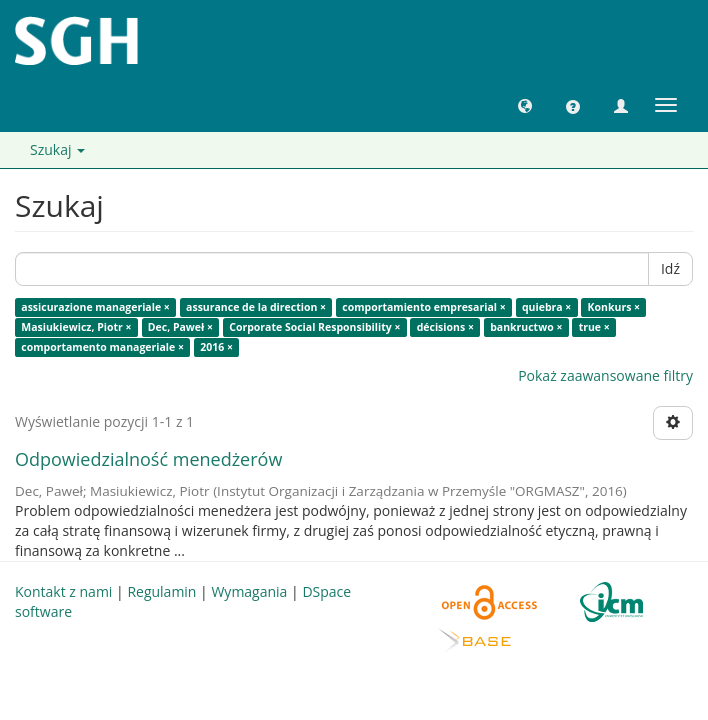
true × (594, 327)
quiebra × (546, 307)
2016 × (216, 347)
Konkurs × (614, 307)
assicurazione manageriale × (95, 307)
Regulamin (161, 591)
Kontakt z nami (63, 591)
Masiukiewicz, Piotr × (76, 327)
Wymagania (249, 591)
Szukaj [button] (57, 149)
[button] (525, 105)
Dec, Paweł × (180, 327)
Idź (670, 268)
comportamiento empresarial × (423, 307)
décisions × (445, 327)
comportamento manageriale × (102, 347)
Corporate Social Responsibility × (314, 327)
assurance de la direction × (256, 307)
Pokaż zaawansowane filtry (605, 375)
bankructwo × (526, 327)
